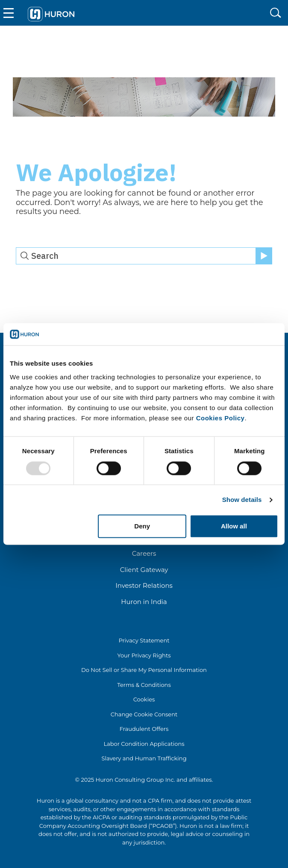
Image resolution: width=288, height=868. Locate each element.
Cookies (144, 699)
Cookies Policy (220, 418)
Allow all (234, 526)
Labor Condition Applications (144, 744)
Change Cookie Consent (144, 714)
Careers (144, 553)
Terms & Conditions (144, 685)
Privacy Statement (144, 640)
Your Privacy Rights (144, 655)
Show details (242, 500)
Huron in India (144, 602)
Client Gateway (144, 570)
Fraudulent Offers (144, 729)
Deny (142, 526)
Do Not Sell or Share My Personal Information (144, 670)
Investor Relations (144, 585)
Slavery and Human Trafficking (144, 758)
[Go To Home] (51, 13)
